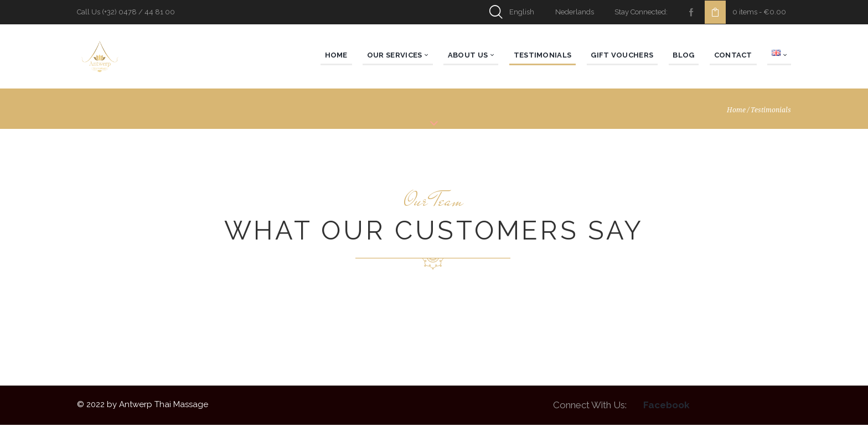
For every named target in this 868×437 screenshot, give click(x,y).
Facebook (666, 418)
